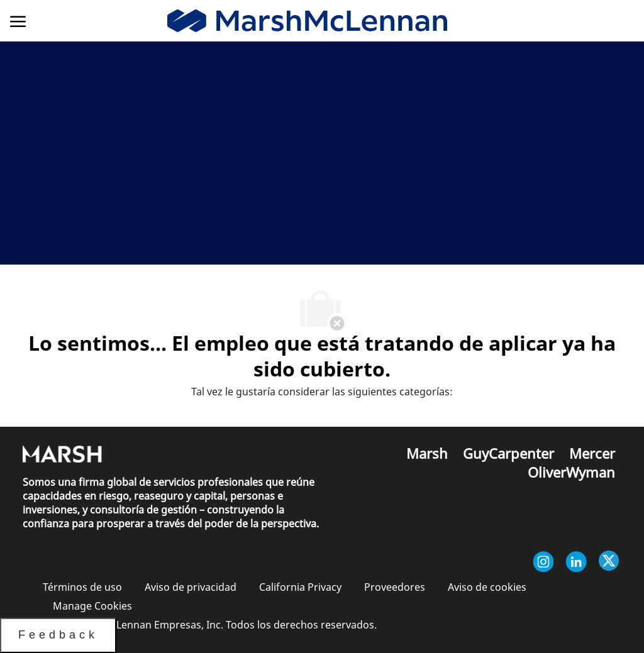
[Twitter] (609, 562)
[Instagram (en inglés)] (543, 562)
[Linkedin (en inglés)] (576, 562)
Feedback (58, 635)
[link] (307, 21)
